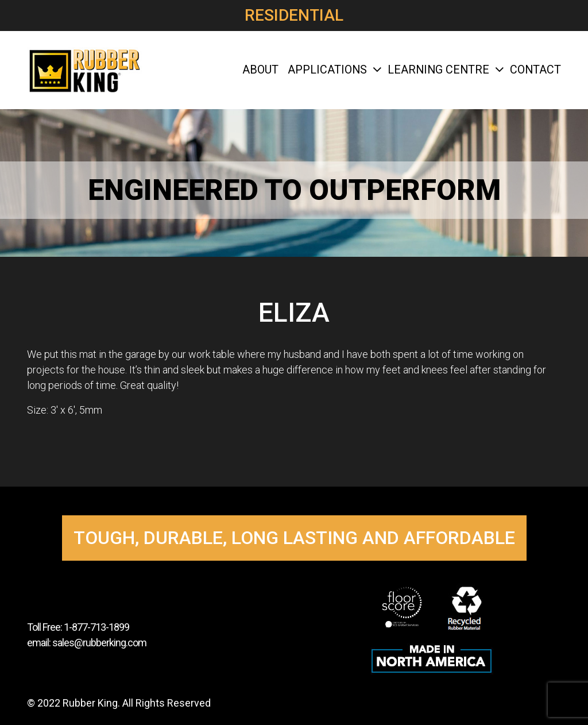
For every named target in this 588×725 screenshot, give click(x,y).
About (260, 70)
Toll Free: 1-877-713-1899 (78, 627)
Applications (333, 70)
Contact (535, 70)
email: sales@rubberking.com (87, 643)
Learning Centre (444, 70)
